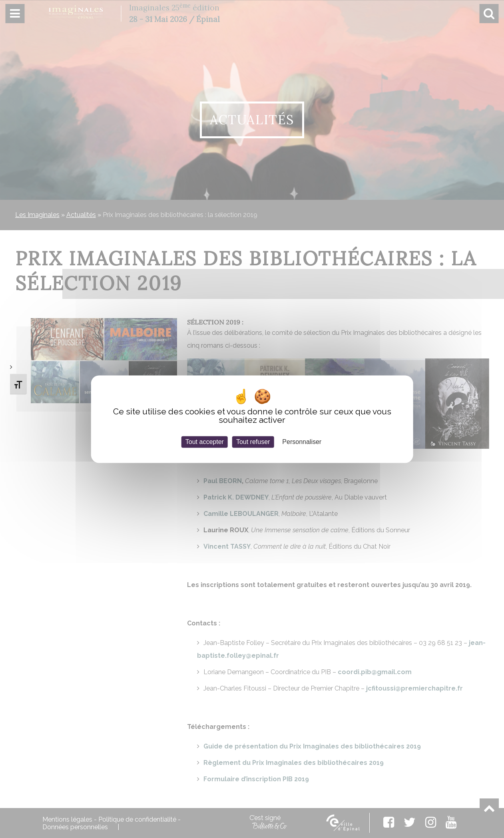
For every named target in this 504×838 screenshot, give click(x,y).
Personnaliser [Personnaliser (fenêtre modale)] (302, 442)
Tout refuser (253, 442)
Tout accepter (205, 442)
